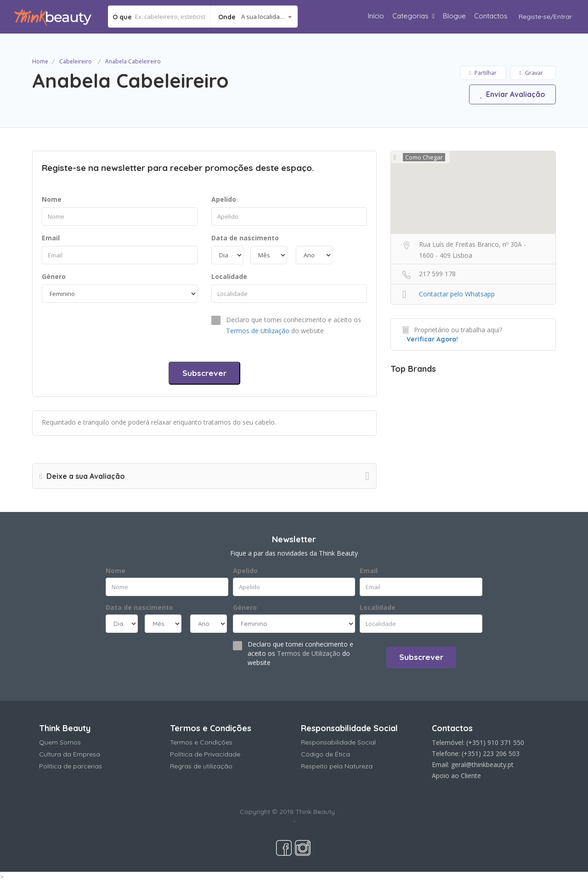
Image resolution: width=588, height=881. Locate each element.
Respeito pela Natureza (337, 766)
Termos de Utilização (258, 331)
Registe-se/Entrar (545, 17)
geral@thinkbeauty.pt (482, 764)
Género (54, 276)
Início (376, 16)
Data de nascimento (245, 238)
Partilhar (483, 73)
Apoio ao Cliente (456, 776)
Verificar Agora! (432, 339)
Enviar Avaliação (512, 94)
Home (40, 61)
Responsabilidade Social (338, 742)
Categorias (410, 16)
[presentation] (112, 330)
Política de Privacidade (205, 754)
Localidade (229, 276)
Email (51, 238)
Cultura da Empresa (70, 754)
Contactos (491, 16)
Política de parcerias (71, 766)
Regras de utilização (201, 766)
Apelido (224, 199)
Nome (52, 199)
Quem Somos (60, 742)
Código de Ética (325, 754)
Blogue (454, 16)
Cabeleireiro (76, 61)
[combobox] (254, 17)
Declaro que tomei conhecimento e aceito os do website (294, 325)
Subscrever (204, 373)
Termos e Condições (201, 742)
